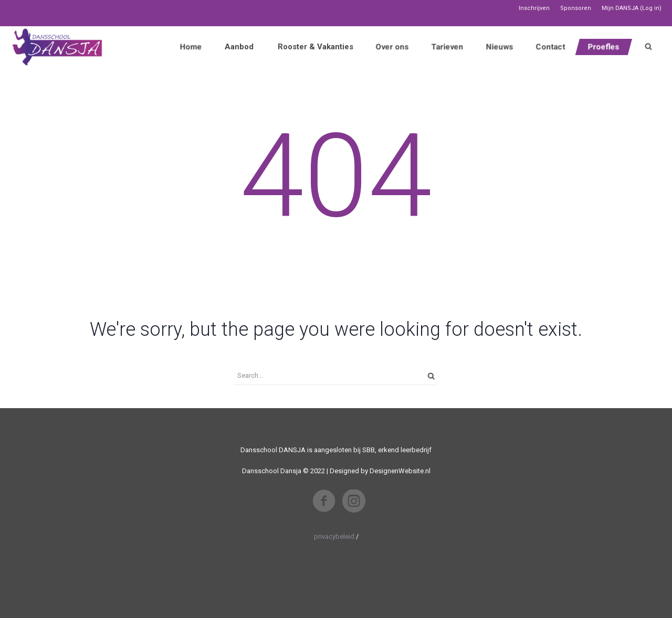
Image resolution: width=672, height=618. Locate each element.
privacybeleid (334, 536)
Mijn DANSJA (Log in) (632, 8)
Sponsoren (576, 8)
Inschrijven (534, 8)
